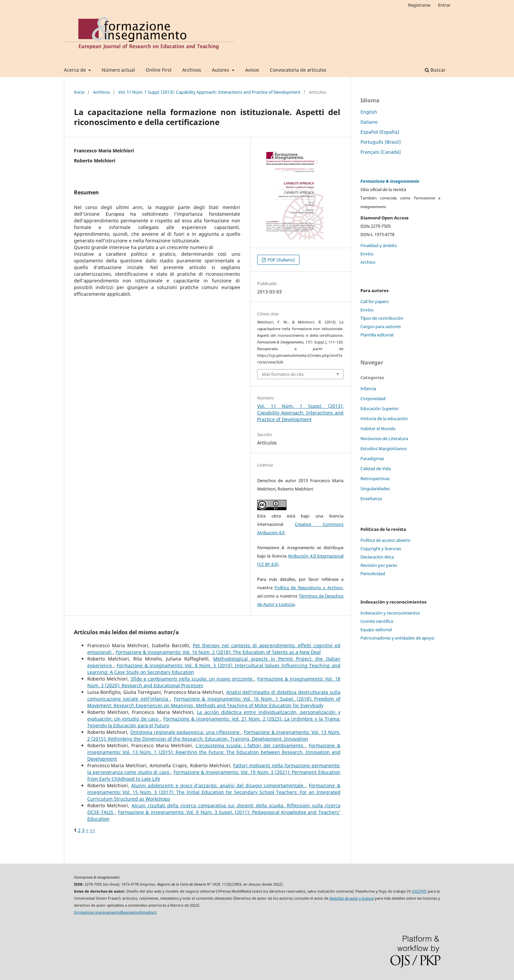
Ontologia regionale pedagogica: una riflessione (186, 732)
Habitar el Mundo (378, 428)
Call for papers (375, 301)
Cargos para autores (381, 326)
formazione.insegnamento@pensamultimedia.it (115, 912)
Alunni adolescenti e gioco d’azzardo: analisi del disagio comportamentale (218, 785)
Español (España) (380, 132)
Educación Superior (380, 408)
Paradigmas (372, 458)
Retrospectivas (375, 478)
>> (93, 830)
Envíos (367, 254)
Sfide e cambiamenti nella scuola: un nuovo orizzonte (193, 679)
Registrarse (419, 5)
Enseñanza (371, 499)
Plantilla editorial (377, 335)
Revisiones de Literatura (384, 438)
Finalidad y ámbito (379, 245)
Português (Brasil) (381, 142)
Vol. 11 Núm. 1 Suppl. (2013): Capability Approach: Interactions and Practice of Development (209, 92)
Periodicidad (373, 574)
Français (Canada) (381, 152)
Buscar (435, 70)
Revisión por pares (379, 565)
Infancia (368, 388)
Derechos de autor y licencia (352, 898)
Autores (221, 70)
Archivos (192, 70)
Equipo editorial (376, 630)
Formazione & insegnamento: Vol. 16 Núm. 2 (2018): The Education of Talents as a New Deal (218, 652)
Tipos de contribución (382, 318)
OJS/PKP (419, 891)
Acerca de (76, 70)
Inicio (79, 92)
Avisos (252, 70)
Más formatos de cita (283, 374)
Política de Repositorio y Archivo (309, 588)
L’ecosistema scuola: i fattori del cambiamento (251, 745)
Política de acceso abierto (385, 540)
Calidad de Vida (376, 468)
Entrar (444, 5)
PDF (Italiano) (281, 260)
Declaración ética (377, 557)
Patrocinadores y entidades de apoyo (397, 638)
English (369, 112)
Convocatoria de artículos (298, 70)
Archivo (368, 262)
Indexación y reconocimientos (390, 613)
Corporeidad (373, 398)
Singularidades (375, 488)
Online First (159, 70)
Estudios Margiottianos (384, 448)
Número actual (118, 70)
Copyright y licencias (381, 549)
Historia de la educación (384, 418)
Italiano (369, 122)
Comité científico (377, 621)
